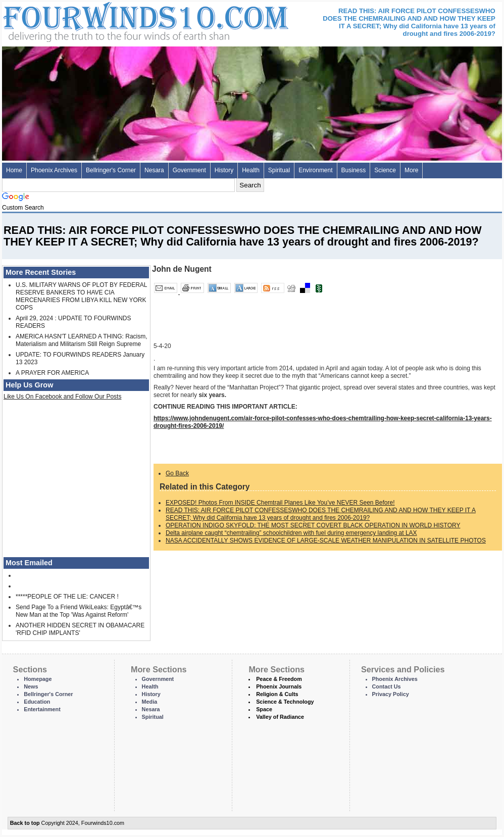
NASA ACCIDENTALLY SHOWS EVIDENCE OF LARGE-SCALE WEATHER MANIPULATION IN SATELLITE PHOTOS (326, 540)
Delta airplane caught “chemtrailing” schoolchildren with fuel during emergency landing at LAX (291, 533)
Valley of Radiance (280, 717)
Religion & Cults (277, 694)
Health (251, 170)
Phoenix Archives (54, 170)
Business (354, 170)
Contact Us (387, 686)
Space (264, 709)
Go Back (177, 473)
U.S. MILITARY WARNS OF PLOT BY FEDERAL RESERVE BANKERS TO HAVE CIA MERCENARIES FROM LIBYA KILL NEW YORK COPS (81, 296)
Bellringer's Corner (111, 170)
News (31, 686)
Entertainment (42, 709)
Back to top (25, 823)
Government (189, 170)
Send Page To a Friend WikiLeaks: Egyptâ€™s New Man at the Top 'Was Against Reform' (79, 611)
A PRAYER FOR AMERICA (52, 373)
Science (385, 170)
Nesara (154, 170)
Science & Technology (285, 702)
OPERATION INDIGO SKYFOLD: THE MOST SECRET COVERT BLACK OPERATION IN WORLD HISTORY (313, 525)
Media (150, 702)
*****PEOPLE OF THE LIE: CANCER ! (67, 597)
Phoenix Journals (279, 686)
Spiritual (279, 170)
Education (37, 702)
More (411, 170)
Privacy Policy (391, 694)
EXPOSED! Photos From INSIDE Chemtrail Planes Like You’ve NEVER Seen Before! (280, 503)
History (224, 170)
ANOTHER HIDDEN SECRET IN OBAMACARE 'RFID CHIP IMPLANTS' (80, 629)
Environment (315, 170)
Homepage (38, 679)
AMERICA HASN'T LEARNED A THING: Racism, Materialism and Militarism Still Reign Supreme (82, 340)
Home (14, 170)
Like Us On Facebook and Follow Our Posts (62, 397)
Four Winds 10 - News (103, 20)
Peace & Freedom (279, 679)
